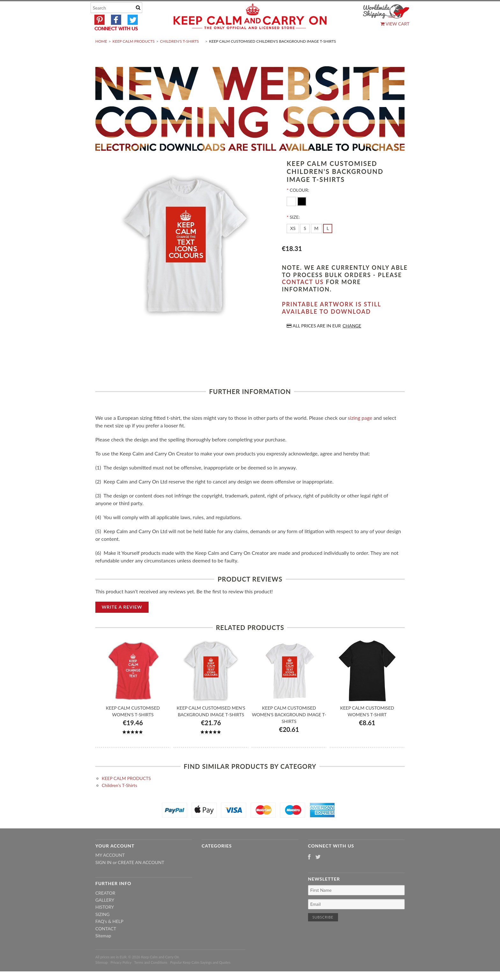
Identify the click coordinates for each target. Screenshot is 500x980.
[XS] (293, 244)
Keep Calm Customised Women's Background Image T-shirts (289, 730)
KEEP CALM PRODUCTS (134, 56)
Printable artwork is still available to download (331, 323)
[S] (305, 244)
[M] (316, 244)
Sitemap (103, 951)
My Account (110, 870)
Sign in (103, 877)
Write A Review (122, 622)
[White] (292, 216)
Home (101, 56)
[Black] (302, 216)
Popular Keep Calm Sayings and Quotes (200, 977)
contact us (303, 297)
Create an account (141, 877)
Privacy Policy (121, 977)
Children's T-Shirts (180, 56)
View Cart (395, 24)
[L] (328, 244)
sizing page (360, 433)
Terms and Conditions (151, 977)
